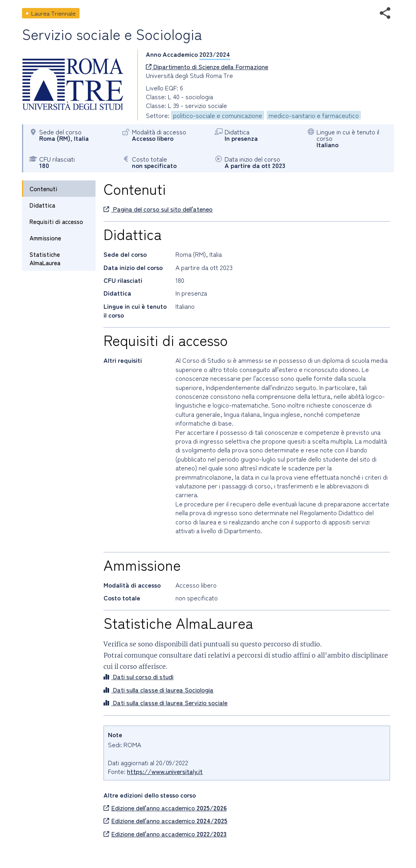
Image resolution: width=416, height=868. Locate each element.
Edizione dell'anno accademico (165, 808)
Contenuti (43, 189)
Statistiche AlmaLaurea (45, 258)
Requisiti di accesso (56, 221)
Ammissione (45, 238)
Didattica (42, 205)
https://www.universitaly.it (165, 771)
